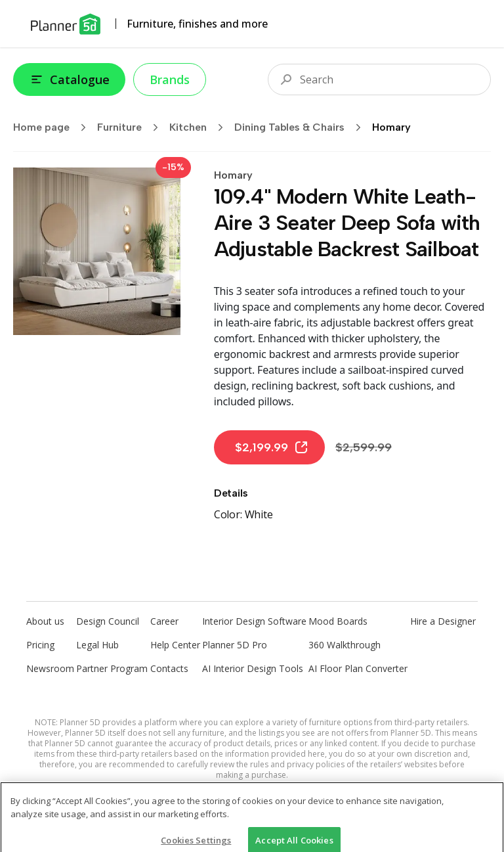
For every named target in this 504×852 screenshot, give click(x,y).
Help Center (175, 645)
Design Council (108, 621)
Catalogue (69, 79)
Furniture (132, 127)
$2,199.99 (272, 447)
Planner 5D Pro (235, 645)
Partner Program (112, 668)
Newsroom (50, 668)
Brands (170, 79)
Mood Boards (338, 621)
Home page (54, 127)
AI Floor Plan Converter (358, 668)
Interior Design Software (254, 621)
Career (164, 621)
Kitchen (200, 127)
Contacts (169, 668)
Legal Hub (97, 645)
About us (45, 621)
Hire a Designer (443, 621)
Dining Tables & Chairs (302, 127)
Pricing (40, 645)
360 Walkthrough (345, 645)
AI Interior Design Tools (253, 668)
